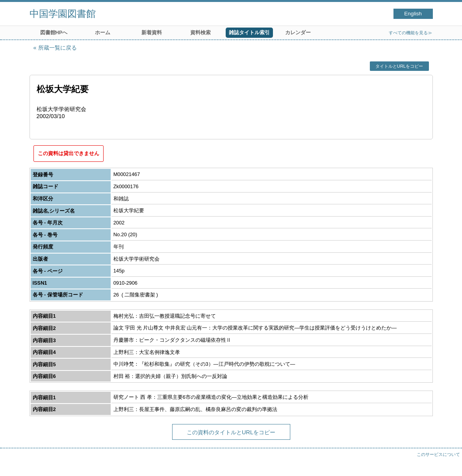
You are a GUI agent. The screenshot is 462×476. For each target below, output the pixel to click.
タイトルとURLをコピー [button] (399, 66)
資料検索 (200, 32)
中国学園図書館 (63, 14)
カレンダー (298, 32)
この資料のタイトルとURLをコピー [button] (231, 432)
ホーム (103, 32)
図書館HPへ (54, 32)
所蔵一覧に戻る (58, 48)
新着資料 (152, 32)
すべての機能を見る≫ (410, 33)
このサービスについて (438, 454)
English (413, 14)
